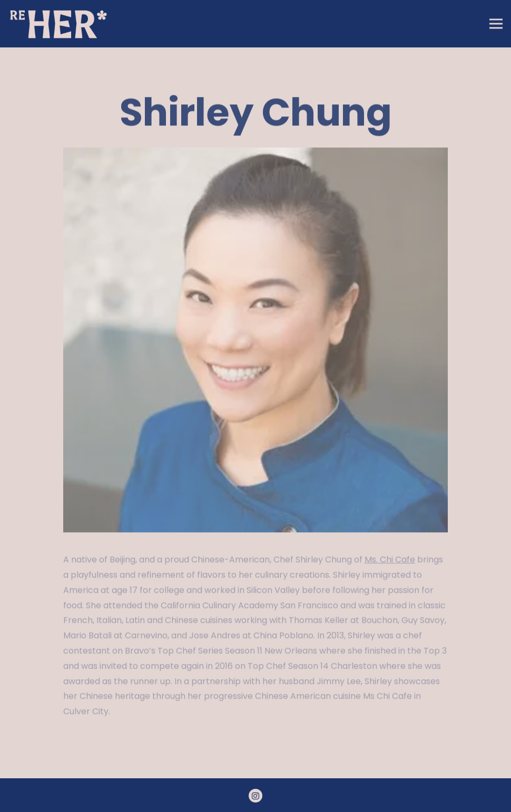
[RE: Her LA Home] (61, 24)
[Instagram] (255, 796)
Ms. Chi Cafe (390, 561)
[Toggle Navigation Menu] (496, 24)
